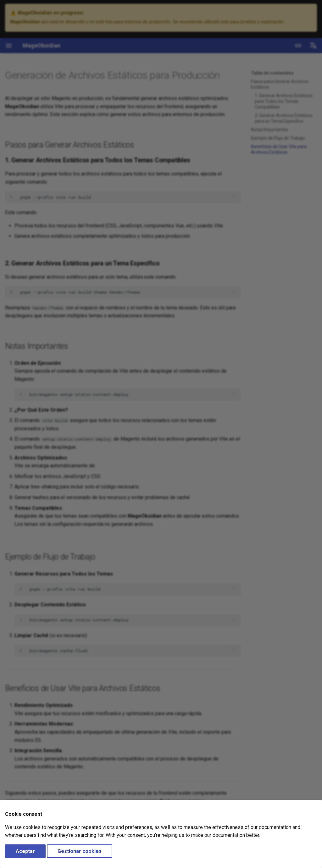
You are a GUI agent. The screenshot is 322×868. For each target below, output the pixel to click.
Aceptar (25, 851)
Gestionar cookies (80, 851)
